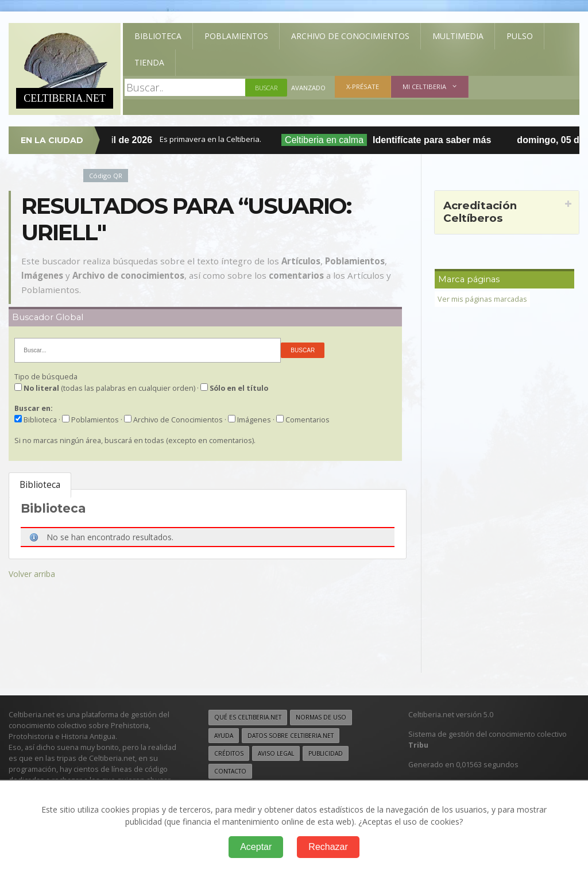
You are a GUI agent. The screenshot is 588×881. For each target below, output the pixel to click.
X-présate (363, 86)
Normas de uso (321, 717)
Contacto (230, 771)
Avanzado (308, 88)
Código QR (106, 176)
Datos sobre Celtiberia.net (291, 736)
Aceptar (256, 847)
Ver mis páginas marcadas (482, 299)
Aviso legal (276, 753)
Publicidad (326, 753)
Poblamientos (236, 36)
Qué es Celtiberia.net (248, 717)
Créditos (229, 753)
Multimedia (458, 36)
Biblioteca (158, 36)
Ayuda (224, 736)
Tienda (149, 62)
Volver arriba (32, 574)
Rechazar (328, 847)
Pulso (520, 36)
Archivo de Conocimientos (350, 36)
